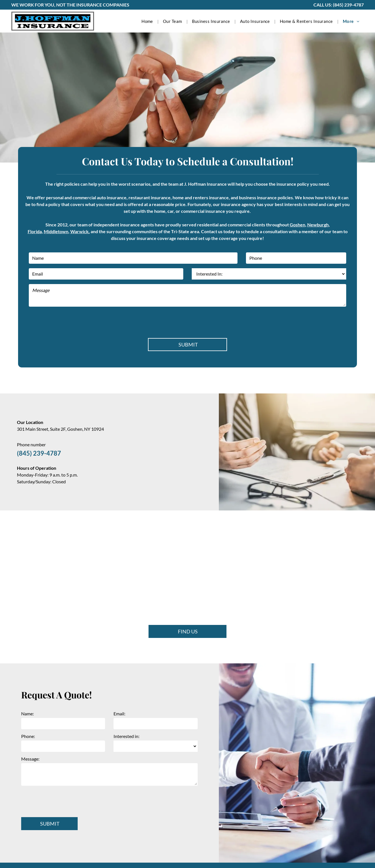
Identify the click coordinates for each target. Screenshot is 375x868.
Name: (28, 714)
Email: (119, 714)
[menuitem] (148, 21)
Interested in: (127, 736)
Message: (30, 759)
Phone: (28, 736)
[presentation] (72, 321)
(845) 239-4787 (348, 5)
